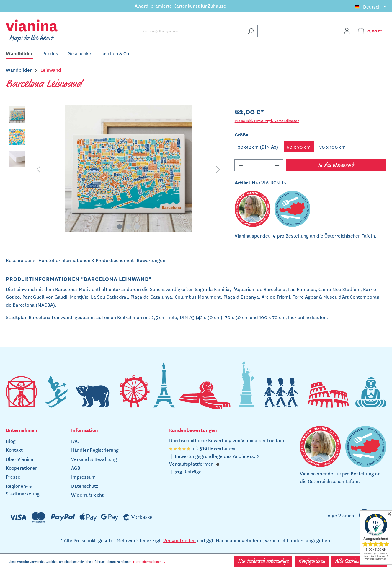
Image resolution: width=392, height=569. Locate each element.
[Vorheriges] (38, 169)
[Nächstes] (218, 169)
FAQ (75, 441)
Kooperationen (22, 468)
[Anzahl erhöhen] (277, 165)
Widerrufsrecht (87, 495)
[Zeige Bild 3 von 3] (137, 227)
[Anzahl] (259, 165)
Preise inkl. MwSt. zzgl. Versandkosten (267, 120)
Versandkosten (179, 540)
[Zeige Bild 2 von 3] (128, 227)
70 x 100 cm (333, 147)
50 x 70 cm (299, 147)
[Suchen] (251, 31)
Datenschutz (85, 486)
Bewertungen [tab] (151, 260)
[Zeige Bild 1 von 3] (120, 227)
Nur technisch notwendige (263, 561)
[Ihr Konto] (347, 31)
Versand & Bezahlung (94, 459)
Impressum (83, 477)
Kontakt (14, 450)
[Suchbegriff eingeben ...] (192, 31)
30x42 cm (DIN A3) (258, 147)
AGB (76, 468)
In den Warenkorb (336, 165)
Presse (13, 477)
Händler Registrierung (95, 450)
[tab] (21, 260)
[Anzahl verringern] (241, 165)
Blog (11, 441)
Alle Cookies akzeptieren (359, 561)
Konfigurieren (312, 561)
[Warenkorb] (370, 31)
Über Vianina (20, 459)
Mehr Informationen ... (149, 561)
